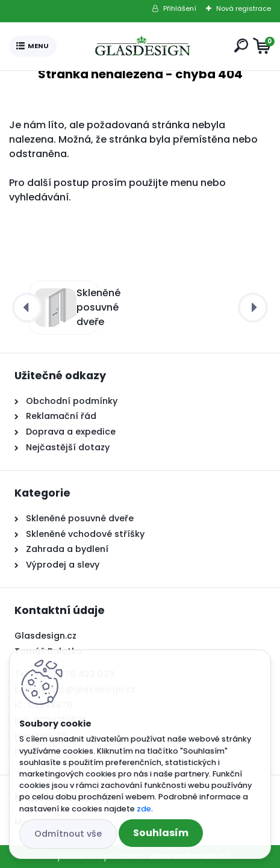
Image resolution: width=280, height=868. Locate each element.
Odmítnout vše (68, 834)
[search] (241, 45)
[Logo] (143, 46)
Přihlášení (180, 8)
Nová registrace (244, 8)
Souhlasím (161, 833)
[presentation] (27, 308)
